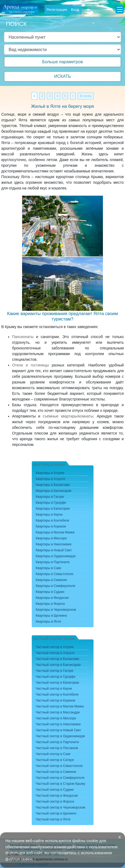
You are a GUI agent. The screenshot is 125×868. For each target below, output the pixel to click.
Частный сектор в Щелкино (56, 813)
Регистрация (57, 10)
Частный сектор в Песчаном (57, 748)
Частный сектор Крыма (54, 639)
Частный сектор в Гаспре (55, 671)
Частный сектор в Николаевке (58, 724)
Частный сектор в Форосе (55, 802)
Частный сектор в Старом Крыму (61, 784)
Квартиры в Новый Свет (54, 550)
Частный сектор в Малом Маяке (60, 706)
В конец (86, 96)
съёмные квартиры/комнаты (68, 416)
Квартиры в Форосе (51, 604)
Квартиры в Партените (53, 562)
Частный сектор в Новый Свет (58, 730)
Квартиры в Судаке (50, 592)
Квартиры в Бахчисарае (54, 491)
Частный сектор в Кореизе (56, 700)
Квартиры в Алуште (51, 479)
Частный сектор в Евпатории (58, 683)
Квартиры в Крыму (49, 465)
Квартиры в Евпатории (53, 509)
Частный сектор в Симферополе (60, 778)
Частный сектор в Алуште (55, 653)
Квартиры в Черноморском (56, 610)
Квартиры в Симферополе (56, 586)
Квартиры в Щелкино (52, 616)
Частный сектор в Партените (57, 742)
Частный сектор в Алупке (55, 647)
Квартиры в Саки (48, 568)
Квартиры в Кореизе (51, 526)
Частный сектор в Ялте (53, 819)
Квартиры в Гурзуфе (51, 503)
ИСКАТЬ (63, 76)
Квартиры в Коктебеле (53, 520)
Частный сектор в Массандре (58, 712)
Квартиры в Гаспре (50, 497)
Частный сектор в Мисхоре (56, 718)
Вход (75, 10)
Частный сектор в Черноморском (61, 807)
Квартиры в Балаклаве (53, 485)
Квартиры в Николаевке (54, 544)
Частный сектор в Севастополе (59, 766)
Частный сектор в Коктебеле (57, 695)
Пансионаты (23, 337)
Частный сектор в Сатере (55, 760)
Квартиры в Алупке (50, 473)
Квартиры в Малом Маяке (55, 532)
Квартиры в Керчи (49, 515)
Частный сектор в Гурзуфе (56, 677)
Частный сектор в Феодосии (57, 796)
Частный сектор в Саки (53, 754)
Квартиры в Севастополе (55, 574)
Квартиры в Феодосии (52, 598)
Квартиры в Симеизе (51, 580)
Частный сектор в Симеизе (56, 772)
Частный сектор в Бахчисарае (58, 665)
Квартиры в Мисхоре (51, 538)
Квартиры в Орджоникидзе (56, 556)
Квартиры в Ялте (49, 622)
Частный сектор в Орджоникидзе (60, 736)
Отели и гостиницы (31, 365)
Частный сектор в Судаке (55, 790)
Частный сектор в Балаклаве (58, 659)
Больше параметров (62, 62)
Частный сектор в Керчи (54, 689)
